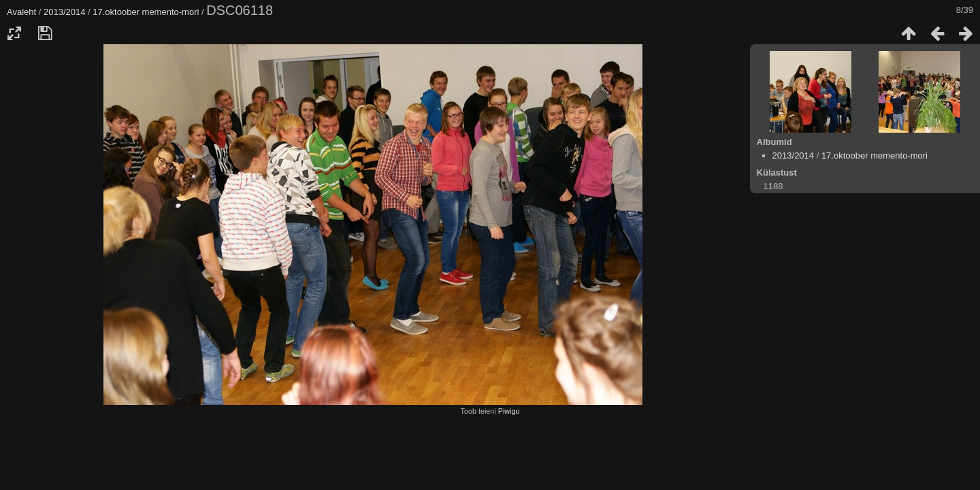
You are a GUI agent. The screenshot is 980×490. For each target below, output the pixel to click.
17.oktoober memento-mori (146, 12)
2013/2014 (64, 12)
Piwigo (509, 411)
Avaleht (21, 12)
